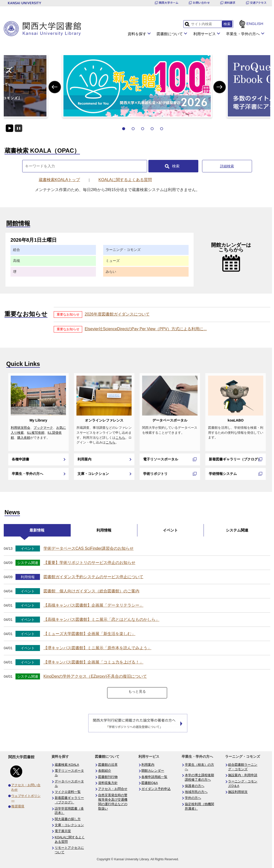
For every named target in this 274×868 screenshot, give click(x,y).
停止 (18, 128)
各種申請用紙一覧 (154, 777)
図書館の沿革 (108, 765)
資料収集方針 (108, 783)
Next (219, 87)
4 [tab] (152, 129)
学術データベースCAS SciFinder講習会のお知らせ (89, 548)
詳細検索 (227, 166)
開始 (9, 128)
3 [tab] (143, 129)
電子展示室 (63, 831)
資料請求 (230, 3)
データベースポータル (170, 420)
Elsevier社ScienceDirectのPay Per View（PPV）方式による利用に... (146, 329)
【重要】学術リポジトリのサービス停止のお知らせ (89, 563)
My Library (38, 420)
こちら (120, 438)
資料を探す (137, 34)
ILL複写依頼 (36, 433)
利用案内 (84, 459)
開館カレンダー (153, 771)
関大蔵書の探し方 (68, 819)
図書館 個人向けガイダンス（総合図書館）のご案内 (91, 591)
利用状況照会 (20, 428)
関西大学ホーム (169, 3)
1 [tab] (124, 129)
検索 (176, 166)
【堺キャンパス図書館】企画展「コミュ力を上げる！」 (93, 662)
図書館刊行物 (108, 777)
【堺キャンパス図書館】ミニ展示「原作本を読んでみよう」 (97, 648)
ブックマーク (43, 428)
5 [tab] (162, 129)
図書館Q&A (150, 783)
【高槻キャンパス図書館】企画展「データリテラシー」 (93, 605)
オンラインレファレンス (104, 420)
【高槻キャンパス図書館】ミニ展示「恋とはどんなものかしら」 (101, 619)
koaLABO (236, 420)
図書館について (170, 34)
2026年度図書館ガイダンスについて (117, 314)
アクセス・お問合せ (113, 789)
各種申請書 (20, 459)
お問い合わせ (201, 3)
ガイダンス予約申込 (156, 789)
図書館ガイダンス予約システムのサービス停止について (93, 577)
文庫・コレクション (93, 474)
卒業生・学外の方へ (243, 34)
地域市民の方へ (196, 792)
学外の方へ (193, 798)
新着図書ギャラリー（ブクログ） (235, 459)
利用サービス (205, 34)
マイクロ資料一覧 (68, 792)
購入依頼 (24, 438)
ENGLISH (255, 24)
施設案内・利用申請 (243, 775)
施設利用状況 (238, 792)
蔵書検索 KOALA (67, 765)
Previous (55, 87)
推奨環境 (18, 806)
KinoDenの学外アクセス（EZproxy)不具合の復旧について (95, 676)
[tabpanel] (137, 86)
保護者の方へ (195, 786)
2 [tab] (133, 129)
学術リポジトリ (155, 474)
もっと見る (137, 691)
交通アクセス (258, 3)
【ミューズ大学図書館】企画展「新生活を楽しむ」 (89, 634)
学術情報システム (223, 474)
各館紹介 (105, 771)
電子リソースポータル (161, 459)
